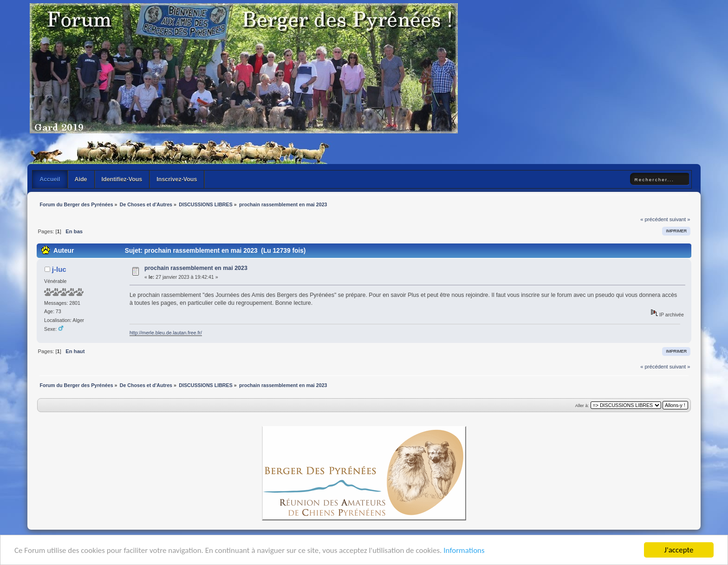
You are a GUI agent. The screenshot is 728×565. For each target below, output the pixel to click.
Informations (464, 550)
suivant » (680, 219)
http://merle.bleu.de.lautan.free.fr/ (166, 333)
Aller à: (582, 405)
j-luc (59, 269)
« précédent (654, 219)
